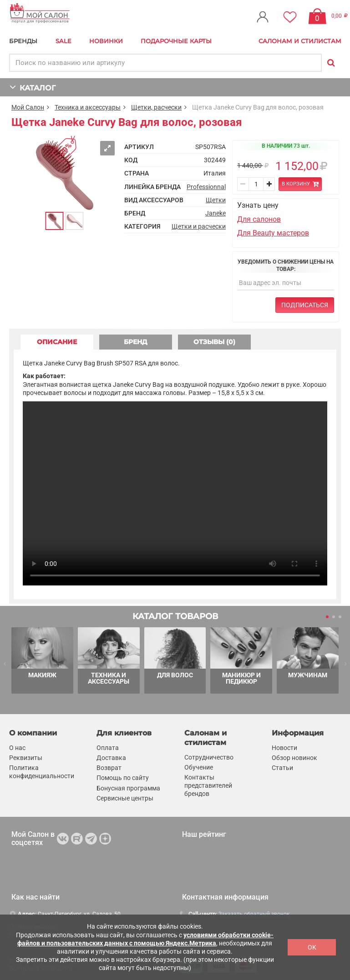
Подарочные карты (176, 41)
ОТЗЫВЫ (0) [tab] (214, 342)
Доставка (111, 758)
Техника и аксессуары (88, 107)
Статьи (282, 768)
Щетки (216, 200)
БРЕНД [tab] (136, 342)
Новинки (106, 41)
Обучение (199, 767)
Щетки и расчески (199, 226)
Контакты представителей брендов (208, 785)
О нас (17, 748)
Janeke (216, 213)
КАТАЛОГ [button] (33, 87)
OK (312, 947)
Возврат (109, 768)
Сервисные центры (125, 798)
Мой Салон (28, 107)
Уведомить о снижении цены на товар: (286, 265)
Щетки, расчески (156, 107)
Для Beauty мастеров (273, 233)
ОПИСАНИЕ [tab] (57, 342)
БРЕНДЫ (23, 41)
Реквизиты (26, 758)
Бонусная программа (128, 788)
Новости (284, 748)
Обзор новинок (294, 758)
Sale (63, 41)
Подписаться (305, 305)
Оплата (108, 748)
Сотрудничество (209, 757)
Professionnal (206, 187)
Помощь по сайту (123, 778)
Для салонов (259, 219)
